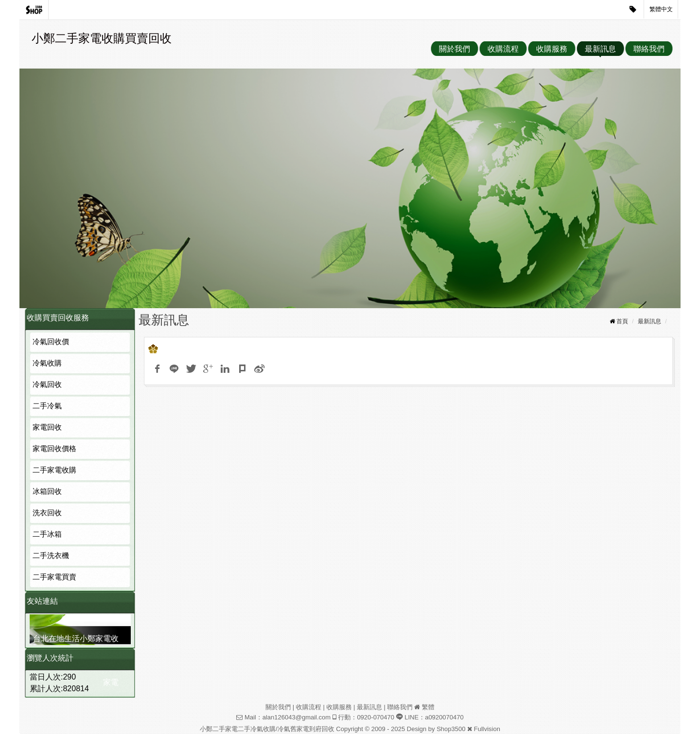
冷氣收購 (47, 363)
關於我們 (455, 49)
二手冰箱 (47, 534)
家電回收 (47, 427)
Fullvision (487, 729)
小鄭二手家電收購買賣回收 (102, 38)
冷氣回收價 (51, 341)
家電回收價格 (54, 448)
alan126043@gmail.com (297, 717)
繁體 (428, 707)
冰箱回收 (47, 491)
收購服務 (552, 49)
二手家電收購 (54, 470)
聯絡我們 (649, 49)
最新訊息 (600, 49)
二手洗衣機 (51, 555)
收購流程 (503, 49)
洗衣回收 (47, 513)
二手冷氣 (47, 406)
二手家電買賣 (54, 577)
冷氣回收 (47, 384)
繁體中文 (661, 9)
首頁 (622, 321)
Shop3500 (451, 729)
